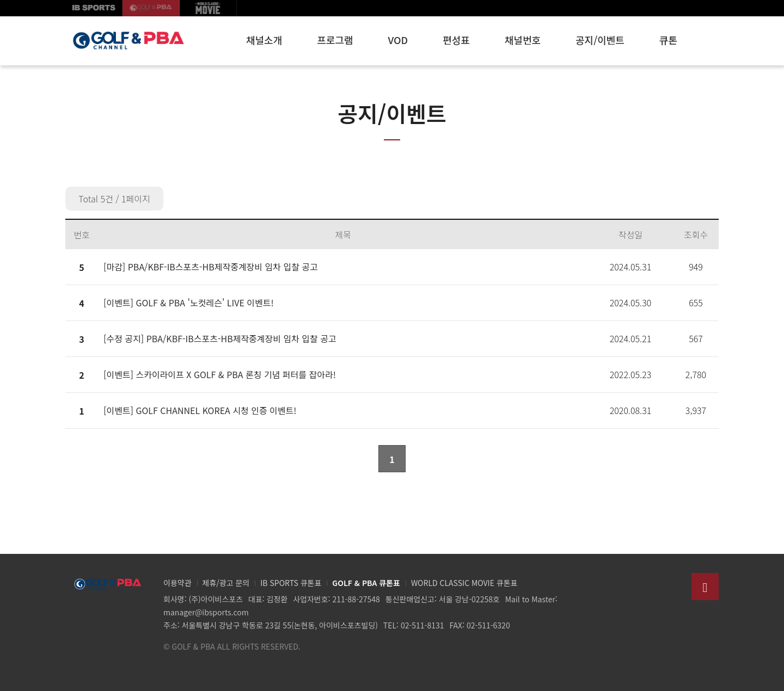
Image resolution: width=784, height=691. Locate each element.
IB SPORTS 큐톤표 (291, 583)
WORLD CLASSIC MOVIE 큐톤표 (464, 583)
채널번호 (523, 40)
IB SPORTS (94, 8)
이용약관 (177, 583)
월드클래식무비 (208, 8)
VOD (398, 40)
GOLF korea (151, 8)
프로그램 (335, 40)
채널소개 (264, 40)
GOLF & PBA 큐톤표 (366, 583)
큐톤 (668, 40)
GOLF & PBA (128, 41)
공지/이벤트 (600, 40)
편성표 (456, 40)
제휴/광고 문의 (226, 583)
